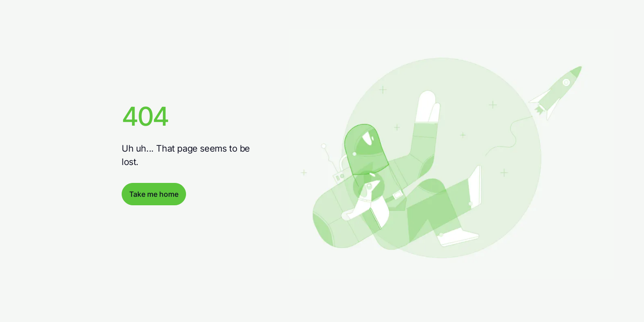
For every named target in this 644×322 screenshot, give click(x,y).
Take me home (154, 194)
